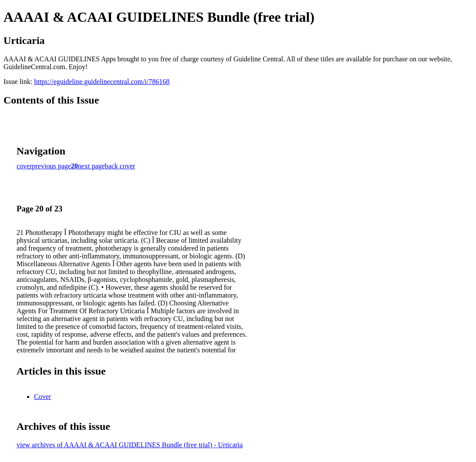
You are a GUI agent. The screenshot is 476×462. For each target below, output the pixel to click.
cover (24, 166)
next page (91, 166)
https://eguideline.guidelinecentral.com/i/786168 (102, 82)
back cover (120, 166)
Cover (42, 397)
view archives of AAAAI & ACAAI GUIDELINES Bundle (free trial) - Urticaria (130, 445)
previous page (52, 166)
